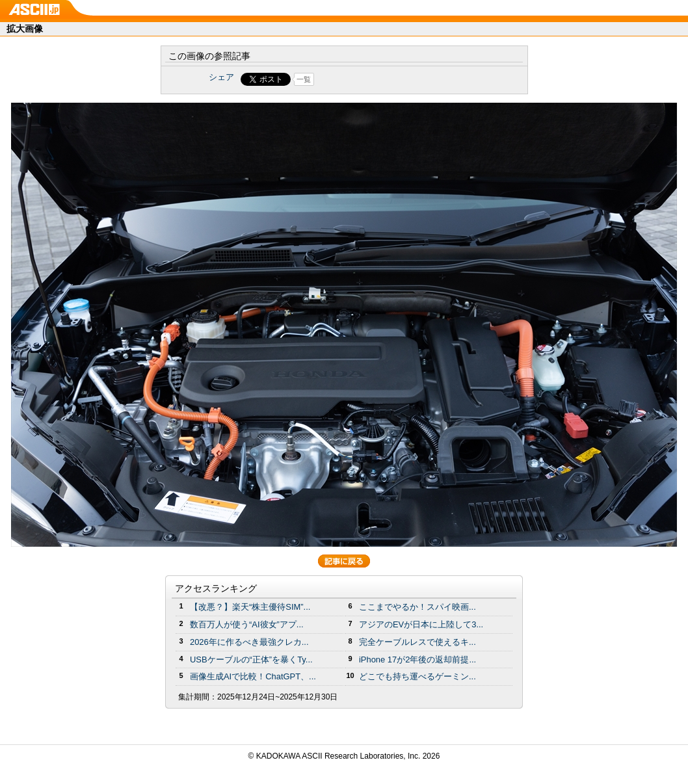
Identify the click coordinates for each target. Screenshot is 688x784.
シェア (221, 77)
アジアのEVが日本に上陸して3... (421, 624)
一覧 (304, 79)
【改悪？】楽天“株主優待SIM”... (250, 607)
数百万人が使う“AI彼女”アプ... (247, 624)
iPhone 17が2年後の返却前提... (417, 660)
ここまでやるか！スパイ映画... (417, 607)
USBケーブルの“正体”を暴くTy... (251, 660)
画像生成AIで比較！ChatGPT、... (253, 676)
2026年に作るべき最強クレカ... (249, 642)
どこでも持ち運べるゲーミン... (417, 676)
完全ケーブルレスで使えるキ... (417, 642)
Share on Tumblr (392, 79)
